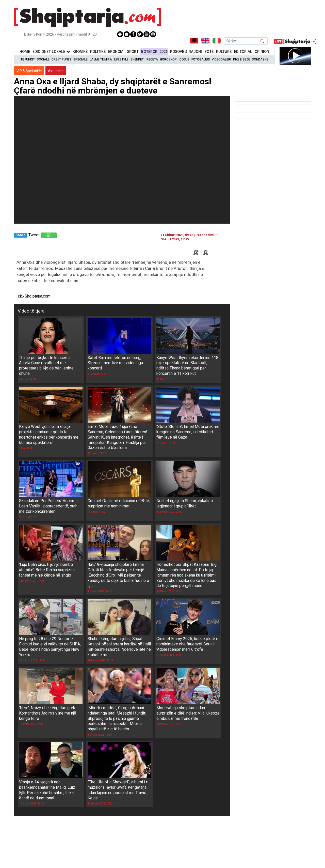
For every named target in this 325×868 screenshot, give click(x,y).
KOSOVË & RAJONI (186, 52)
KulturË (224, 52)
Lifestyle (121, 59)
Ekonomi (116, 52)
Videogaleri (221, 59)
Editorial (243, 52)
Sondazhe (260, 59)
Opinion (262, 52)
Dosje (184, 59)
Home (25, 52)
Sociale (43, 59)
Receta (152, 59)
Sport (133, 52)
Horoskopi (169, 59)
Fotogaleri (201, 59)
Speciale (80, 59)
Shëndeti (137, 59)
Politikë (98, 52)
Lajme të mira (101, 59)
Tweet (34, 235)
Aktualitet (56, 71)
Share (20, 235)
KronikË (80, 52)
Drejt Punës (61, 59)
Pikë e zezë (241, 59)
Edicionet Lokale (51, 52)
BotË (209, 52)
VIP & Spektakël (29, 71)
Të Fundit (28, 59)
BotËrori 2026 (154, 52)
